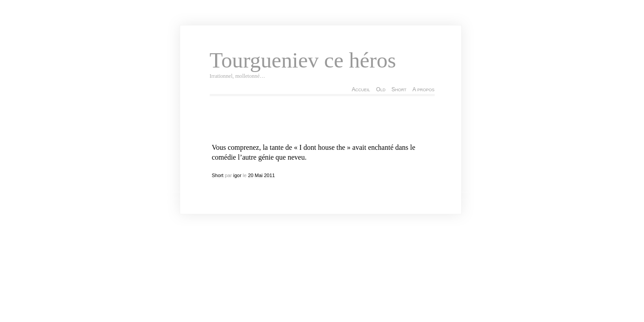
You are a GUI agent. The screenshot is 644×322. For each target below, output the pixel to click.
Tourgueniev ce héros (303, 60)
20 (250, 175)
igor (237, 175)
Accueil (361, 89)
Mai (259, 175)
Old (381, 89)
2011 (269, 175)
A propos (423, 89)
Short (399, 89)
